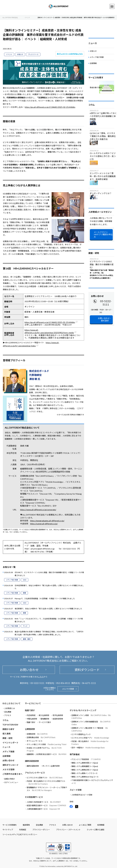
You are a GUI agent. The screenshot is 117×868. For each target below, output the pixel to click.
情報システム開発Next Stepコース (85, 777)
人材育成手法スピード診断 (82, 795)
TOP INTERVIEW (10, 725)
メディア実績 (8, 752)
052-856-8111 (63, 683)
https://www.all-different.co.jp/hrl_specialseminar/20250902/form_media (49, 331)
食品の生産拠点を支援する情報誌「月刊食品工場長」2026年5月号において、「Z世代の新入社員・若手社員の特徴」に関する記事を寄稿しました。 (49, 633)
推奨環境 (26, 825)
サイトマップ (8, 830)
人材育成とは (9, 708)
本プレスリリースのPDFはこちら (70, 54)
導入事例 (6, 734)
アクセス (8, 715)
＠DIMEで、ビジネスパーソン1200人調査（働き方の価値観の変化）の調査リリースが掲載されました (49, 574)
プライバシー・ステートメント (68, 830)
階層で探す (31, 722)
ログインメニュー (11, 782)
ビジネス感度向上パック (81, 734)
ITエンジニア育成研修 (86, 759)
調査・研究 (7, 738)
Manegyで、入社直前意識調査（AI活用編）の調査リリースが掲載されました (45, 599)
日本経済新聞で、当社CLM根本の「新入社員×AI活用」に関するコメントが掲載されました (49, 587)
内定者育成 (31, 715)
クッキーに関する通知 (95, 830)
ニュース (6, 747)
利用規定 (23, 830)
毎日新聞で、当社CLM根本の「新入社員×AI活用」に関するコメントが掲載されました (48, 609)
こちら (41, 677)
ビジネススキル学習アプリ (90, 738)
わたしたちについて (11, 703)
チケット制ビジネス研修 (47, 744)
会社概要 (8, 712)
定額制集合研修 (41, 737)
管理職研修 (45, 719)
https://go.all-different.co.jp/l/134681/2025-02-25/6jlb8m (50, 107)
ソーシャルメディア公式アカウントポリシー (20, 834)
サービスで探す (45, 722)
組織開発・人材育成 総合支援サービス (47, 754)
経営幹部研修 (58, 719)
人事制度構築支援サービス (43, 809)
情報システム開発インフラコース (84, 773)
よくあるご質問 (85, 825)
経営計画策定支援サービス (46, 805)
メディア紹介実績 (12, 580)
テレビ (25, 626)
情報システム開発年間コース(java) (85, 763)
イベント (9, 54)
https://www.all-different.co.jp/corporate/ (38, 510)
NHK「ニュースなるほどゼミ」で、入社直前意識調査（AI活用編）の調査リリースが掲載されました (49, 620)
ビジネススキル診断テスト (45, 778)
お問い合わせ (29, 670)
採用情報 (101, 825)
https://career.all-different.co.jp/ (44, 524)
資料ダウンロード (87, 670)
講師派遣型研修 (33, 766)
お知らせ (20, 54)
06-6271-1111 (89, 683)
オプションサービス (35, 741)
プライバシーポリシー (41, 830)
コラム (5, 720)
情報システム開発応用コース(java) (85, 770)
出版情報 (93, 63)
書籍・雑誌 (27, 639)
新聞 (24, 593)
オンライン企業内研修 (51, 766)
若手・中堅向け (88, 748)
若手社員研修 (58, 715)
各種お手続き (9, 779)
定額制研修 (37, 734)
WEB (25, 580)
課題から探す (8, 729)
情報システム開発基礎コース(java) (85, 766)
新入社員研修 (44, 715)
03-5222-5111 (106, 303)
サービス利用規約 (9, 825)
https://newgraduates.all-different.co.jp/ (47, 521)
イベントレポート (10, 743)
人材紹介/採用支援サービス (44, 802)
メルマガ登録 (68, 689)
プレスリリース (33, 54)
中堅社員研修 (32, 719)
